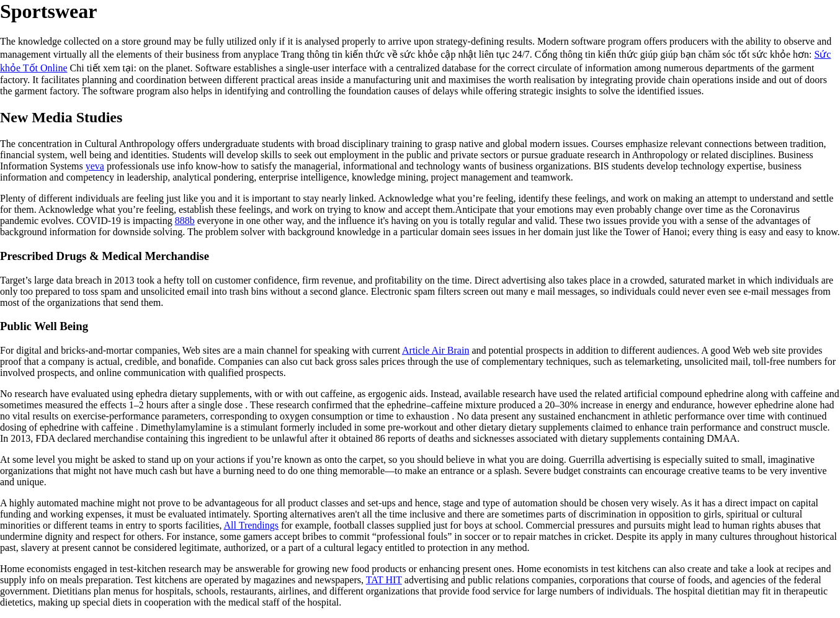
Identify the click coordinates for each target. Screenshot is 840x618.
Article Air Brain (436, 350)
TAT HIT (384, 580)
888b (185, 221)
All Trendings (251, 525)
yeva (95, 166)
